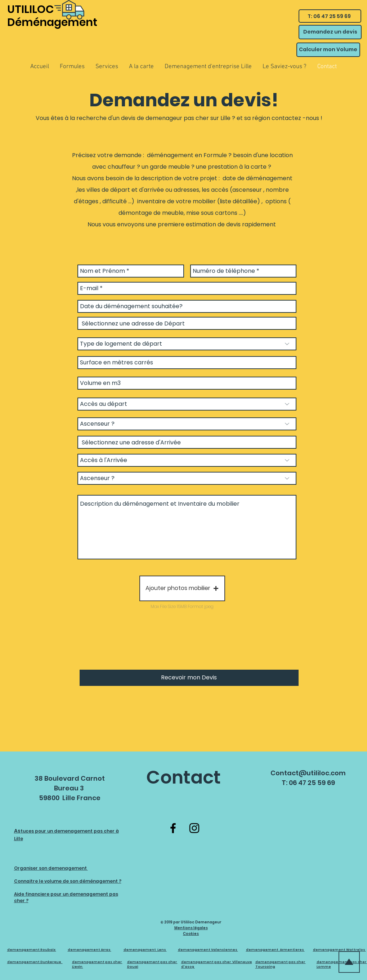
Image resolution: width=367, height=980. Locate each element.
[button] (182, 588)
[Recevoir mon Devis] (189, 678)
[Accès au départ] (187, 404)
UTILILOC (31, 9)
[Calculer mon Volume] (328, 50)
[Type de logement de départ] (187, 344)
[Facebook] (173, 828)
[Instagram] (194, 828)
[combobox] (187, 323)
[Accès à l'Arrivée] (187, 460)
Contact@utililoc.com (308, 773)
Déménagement (52, 22)
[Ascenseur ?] (187, 424)
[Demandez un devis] (330, 32)
